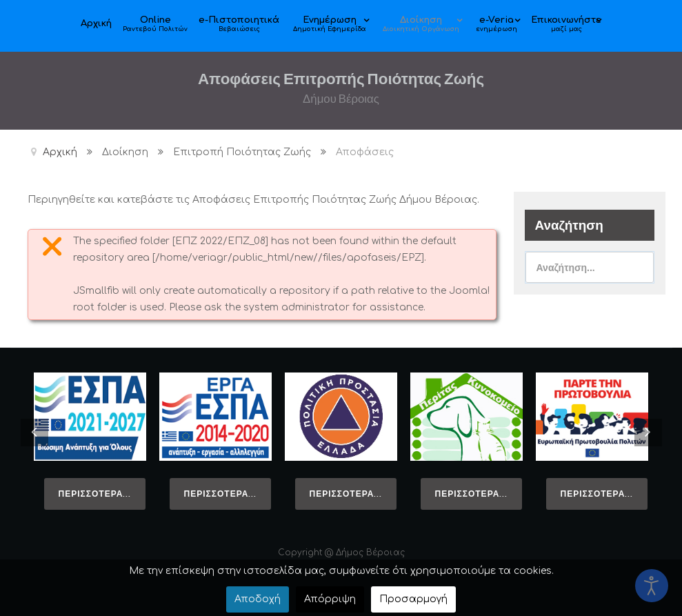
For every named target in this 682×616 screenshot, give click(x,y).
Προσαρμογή (413, 599)
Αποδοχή (258, 599)
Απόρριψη (330, 599)
